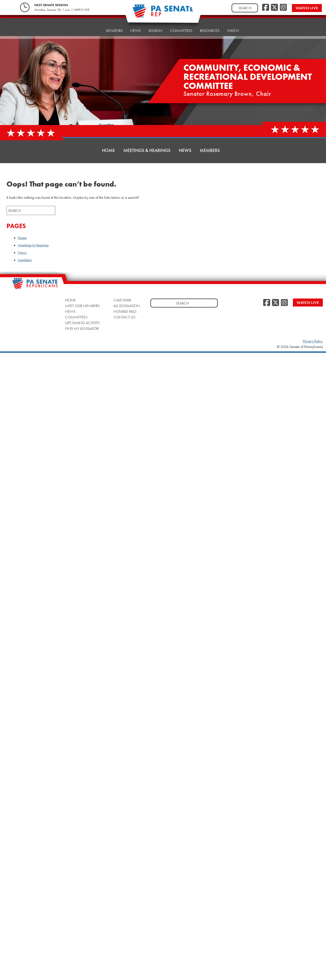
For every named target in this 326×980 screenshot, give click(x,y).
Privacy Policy (313, 341)
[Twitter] (274, 8)
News (135, 24)
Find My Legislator (82, 328)
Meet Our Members (82, 305)
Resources (210, 21)
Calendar (122, 300)
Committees (76, 317)
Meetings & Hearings (147, 150)
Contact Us (124, 317)
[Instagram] (283, 8)
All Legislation (127, 305)
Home (93, 26)
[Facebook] (266, 8)
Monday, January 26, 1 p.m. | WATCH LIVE (62, 10)
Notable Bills (125, 311)
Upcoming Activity (83, 323)
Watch (233, 20)
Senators (114, 25)
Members (210, 150)
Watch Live (309, 8)
